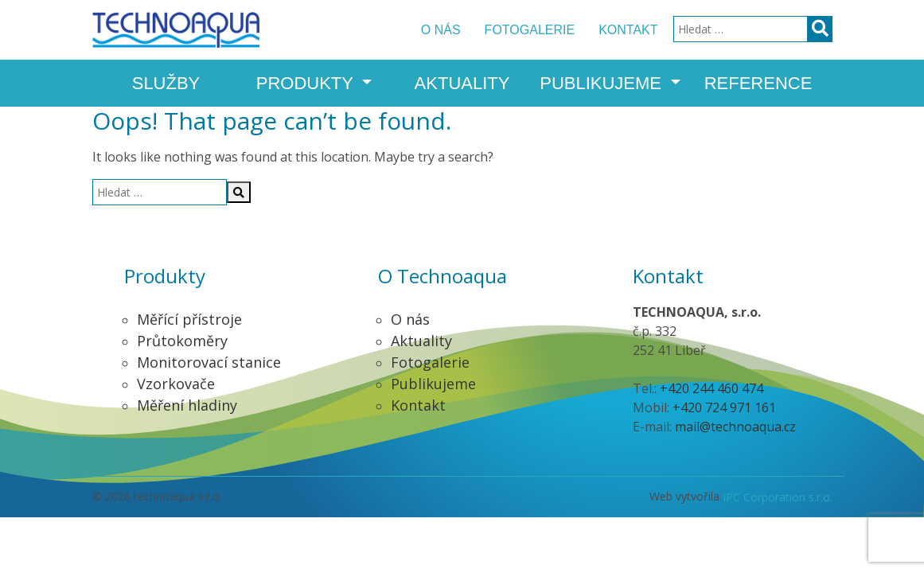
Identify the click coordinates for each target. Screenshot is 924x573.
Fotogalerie (530, 30)
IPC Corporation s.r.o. (778, 497)
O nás (441, 30)
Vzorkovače (176, 384)
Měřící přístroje (189, 319)
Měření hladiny (187, 405)
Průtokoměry (182, 341)
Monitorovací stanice (209, 362)
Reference (758, 83)
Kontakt (628, 30)
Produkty (307, 83)
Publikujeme (603, 83)
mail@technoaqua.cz (735, 427)
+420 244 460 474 (712, 388)
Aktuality (462, 83)
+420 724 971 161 (724, 407)
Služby (166, 83)
